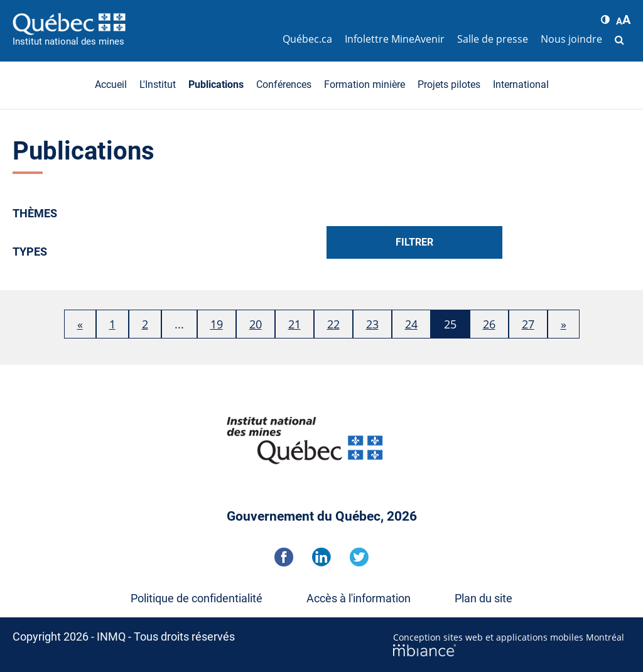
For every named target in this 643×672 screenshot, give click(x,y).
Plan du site (484, 598)
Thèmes (35, 213)
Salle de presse (493, 39)
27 (528, 324)
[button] (605, 19)
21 (294, 324)
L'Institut (158, 84)
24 (411, 324)
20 (256, 324)
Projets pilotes (449, 84)
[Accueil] (144, 24)
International (521, 84)
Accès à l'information (359, 598)
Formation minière (365, 84)
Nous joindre (571, 39)
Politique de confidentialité (197, 598)
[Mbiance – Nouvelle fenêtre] (512, 650)
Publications (216, 84)
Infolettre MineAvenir (395, 39)
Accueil (111, 84)
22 (333, 324)
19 (217, 324)
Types (30, 252)
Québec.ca (307, 39)
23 (372, 324)
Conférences (284, 84)
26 (489, 324)
